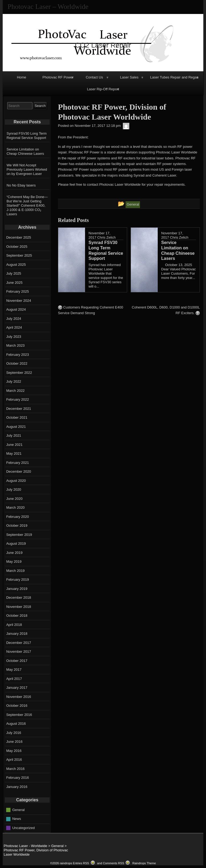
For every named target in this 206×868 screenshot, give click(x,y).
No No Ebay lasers (21, 185)
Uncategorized (24, 828)
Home (22, 77)
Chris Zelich (107, 237)
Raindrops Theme (144, 863)
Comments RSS (114, 863)
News (17, 819)
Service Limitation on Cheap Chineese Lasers (25, 151)
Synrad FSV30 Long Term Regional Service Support (27, 136)
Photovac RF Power (58, 77)
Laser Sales (129, 77)
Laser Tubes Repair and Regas (174, 77)
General (19, 810)
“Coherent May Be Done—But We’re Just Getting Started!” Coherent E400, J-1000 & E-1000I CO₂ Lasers (27, 205)
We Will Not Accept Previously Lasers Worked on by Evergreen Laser (27, 169)
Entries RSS (81, 863)
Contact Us (94, 77)
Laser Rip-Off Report (103, 89)
